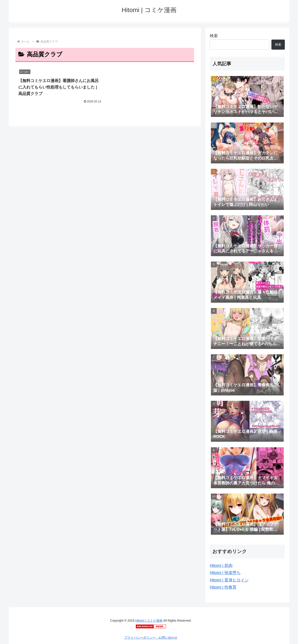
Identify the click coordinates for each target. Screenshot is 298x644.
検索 (214, 36)
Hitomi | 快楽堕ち (225, 573)
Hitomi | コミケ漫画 (149, 621)
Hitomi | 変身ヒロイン (229, 580)
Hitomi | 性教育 (223, 587)
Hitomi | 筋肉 (221, 566)
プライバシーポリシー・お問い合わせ (151, 638)
